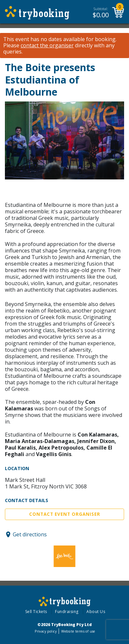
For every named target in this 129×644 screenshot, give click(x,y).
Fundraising (67, 612)
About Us (96, 612)
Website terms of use (78, 631)
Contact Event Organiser (65, 514)
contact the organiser (47, 46)
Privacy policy (46, 631)
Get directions (30, 534)
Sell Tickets (36, 612)
